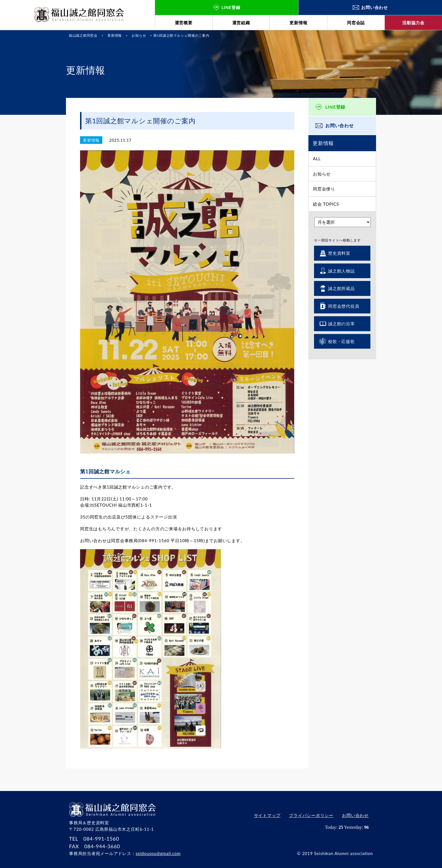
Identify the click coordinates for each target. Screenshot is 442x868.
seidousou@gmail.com (158, 853)
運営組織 (241, 23)
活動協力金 (413, 23)
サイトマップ (267, 815)
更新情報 (298, 23)
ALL (317, 159)
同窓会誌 (356, 23)
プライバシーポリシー (311, 815)
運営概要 (184, 23)
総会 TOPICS (326, 204)
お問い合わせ (340, 125)
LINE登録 (335, 107)
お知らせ (322, 174)
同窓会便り (324, 189)
